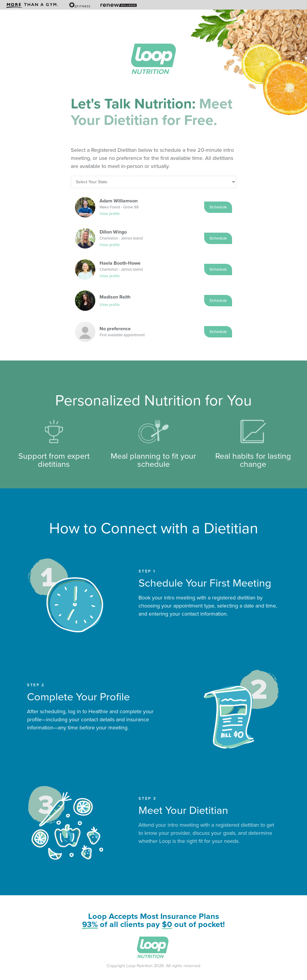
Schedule (218, 207)
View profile (110, 214)
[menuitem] (32, 5)
